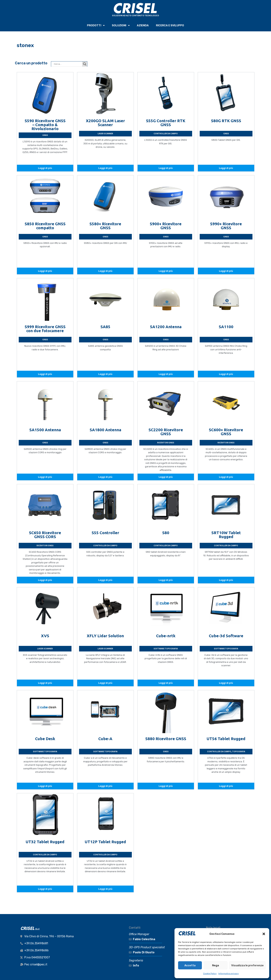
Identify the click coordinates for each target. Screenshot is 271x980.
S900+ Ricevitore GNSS (166, 226)
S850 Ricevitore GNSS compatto (45, 226)
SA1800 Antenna (105, 430)
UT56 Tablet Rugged (226, 739)
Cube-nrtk (166, 636)
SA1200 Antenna (166, 327)
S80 (166, 533)
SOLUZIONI (121, 26)
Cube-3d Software (226, 636)
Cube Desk (45, 739)
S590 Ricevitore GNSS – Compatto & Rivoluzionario (45, 125)
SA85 (105, 327)
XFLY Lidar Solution (105, 636)
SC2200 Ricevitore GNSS (166, 432)
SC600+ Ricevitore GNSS (226, 432)
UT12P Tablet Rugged (105, 842)
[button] (264, 934)
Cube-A (105, 739)
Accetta (190, 965)
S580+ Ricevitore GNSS (105, 226)
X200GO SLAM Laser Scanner (105, 123)
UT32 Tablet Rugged (45, 842)
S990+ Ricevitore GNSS (226, 226)
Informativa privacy (229, 974)
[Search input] (68, 64)
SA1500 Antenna (45, 430)
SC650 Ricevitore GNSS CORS (45, 535)
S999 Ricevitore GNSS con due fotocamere (45, 329)
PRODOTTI (96, 26)
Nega (216, 965)
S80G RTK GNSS (226, 121)
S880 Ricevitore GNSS (166, 739)
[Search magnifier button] (85, 64)
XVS (45, 636)
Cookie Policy (210, 974)
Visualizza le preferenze (247, 965)
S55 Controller (105, 533)
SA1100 (226, 327)
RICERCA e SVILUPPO (170, 25)
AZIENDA (143, 25)
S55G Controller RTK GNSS (166, 123)
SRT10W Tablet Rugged (226, 535)
